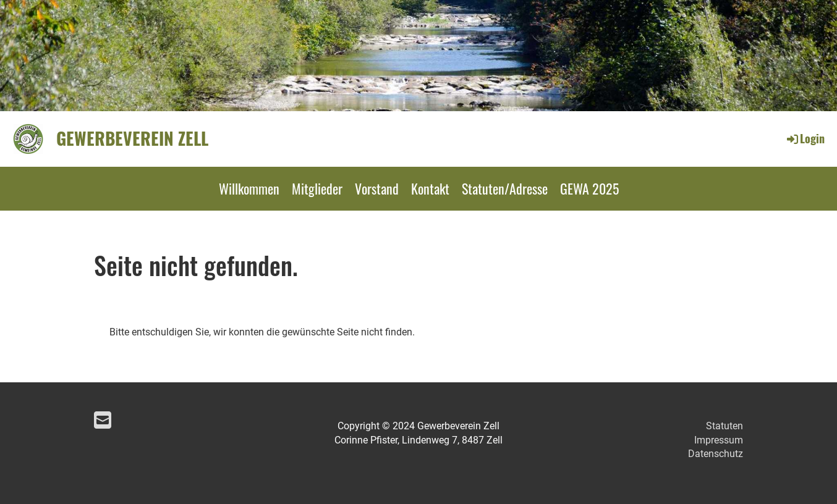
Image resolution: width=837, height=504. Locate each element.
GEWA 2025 (589, 188)
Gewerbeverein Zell (132, 138)
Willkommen (249, 188)
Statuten (724, 426)
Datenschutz (716, 454)
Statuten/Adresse (505, 188)
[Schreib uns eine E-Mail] (103, 421)
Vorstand (377, 188)
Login (805, 138)
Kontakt (430, 188)
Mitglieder (317, 188)
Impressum (719, 440)
